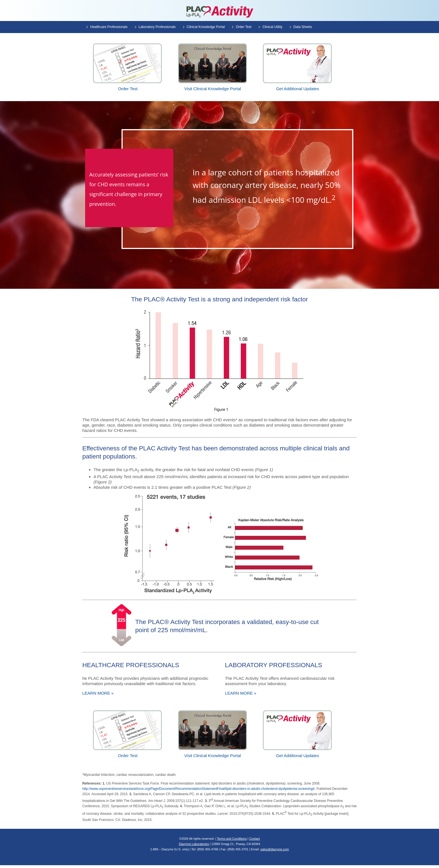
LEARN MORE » (98, 693)
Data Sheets (303, 27)
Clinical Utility (272, 27)
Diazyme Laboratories (194, 844)
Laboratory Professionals (157, 27)
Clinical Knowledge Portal (206, 27)
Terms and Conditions (232, 839)
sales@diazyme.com (275, 849)
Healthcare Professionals (109, 27)
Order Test (244, 27)
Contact (254, 839)
